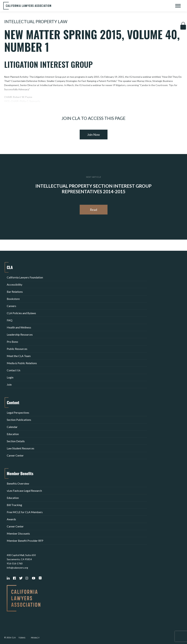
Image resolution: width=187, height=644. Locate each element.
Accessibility (15, 284)
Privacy (35, 638)
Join (9, 384)
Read (93, 210)
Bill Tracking (14, 505)
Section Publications (19, 420)
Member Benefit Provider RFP (25, 541)
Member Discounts (18, 533)
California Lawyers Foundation (25, 277)
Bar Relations (15, 292)
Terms (22, 638)
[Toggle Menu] (178, 6)
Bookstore (13, 299)
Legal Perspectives (18, 413)
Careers (11, 306)
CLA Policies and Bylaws (21, 313)
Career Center (15, 455)
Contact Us (14, 370)
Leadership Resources (20, 334)
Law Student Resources (21, 448)
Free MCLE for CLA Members (25, 512)
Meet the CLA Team (19, 356)
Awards (11, 519)
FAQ (10, 320)
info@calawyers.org (17, 568)
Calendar (12, 427)
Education (13, 434)
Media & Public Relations (22, 363)
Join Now (93, 135)
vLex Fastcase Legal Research (24, 491)
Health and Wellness (19, 327)
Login (10, 377)
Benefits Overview (18, 483)
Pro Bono (12, 342)
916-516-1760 (15, 563)
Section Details (16, 441)
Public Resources (17, 349)
